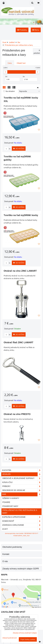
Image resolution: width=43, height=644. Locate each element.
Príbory (22, 486)
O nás (5, 561)
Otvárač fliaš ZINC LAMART (18, 342)
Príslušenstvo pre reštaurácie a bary (20, 512)
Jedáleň (22, 474)
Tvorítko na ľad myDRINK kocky (21, 215)
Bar (22, 494)
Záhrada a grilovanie (22, 525)
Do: (30, 78)
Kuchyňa (22, 470)
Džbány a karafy (11, 498)
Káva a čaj (22, 482)
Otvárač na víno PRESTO (17, 414)
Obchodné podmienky (12, 547)
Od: (13, 78)
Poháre (6, 502)
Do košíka (19, 149)
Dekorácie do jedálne (22, 490)
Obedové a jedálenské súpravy (22, 478)
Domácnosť (22, 521)
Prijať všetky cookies (28, 639)
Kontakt (6, 554)
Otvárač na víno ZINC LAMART (20, 271)
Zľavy (22, 529)
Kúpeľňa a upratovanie (22, 517)
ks (7, 149)
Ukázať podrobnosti (10, 638)
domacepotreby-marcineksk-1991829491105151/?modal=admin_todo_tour (22, 534)
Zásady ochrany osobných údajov (25, 633)
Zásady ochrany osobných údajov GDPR (21, 569)
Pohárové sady (10, 506)
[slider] (5, 72)
